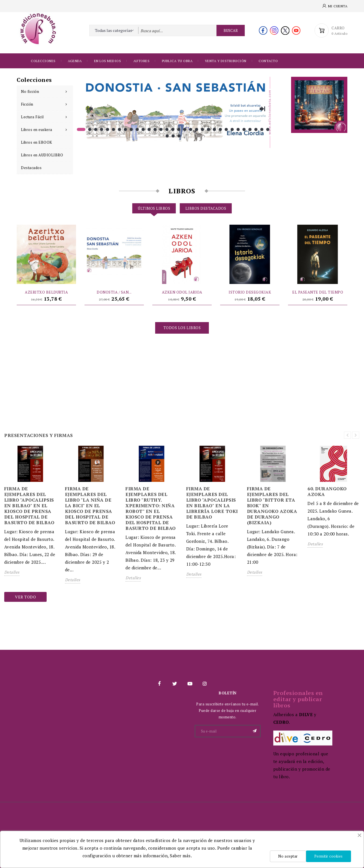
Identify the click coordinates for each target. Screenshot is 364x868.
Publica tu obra (177, 61)
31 (262, 129)
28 (244, 129)
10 (137, 129)
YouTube (190, 684)
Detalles (12, 572)
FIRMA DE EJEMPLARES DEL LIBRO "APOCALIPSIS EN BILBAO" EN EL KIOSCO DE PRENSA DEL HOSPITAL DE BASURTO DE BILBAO (29, 506)
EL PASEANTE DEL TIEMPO (318, 292)
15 (167, 129)
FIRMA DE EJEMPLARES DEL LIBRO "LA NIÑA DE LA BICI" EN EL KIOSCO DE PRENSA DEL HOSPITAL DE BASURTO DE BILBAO (90, 506)
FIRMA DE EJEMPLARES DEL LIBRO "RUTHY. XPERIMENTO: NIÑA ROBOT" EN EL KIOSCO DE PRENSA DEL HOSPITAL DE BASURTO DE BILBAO (151, 508)
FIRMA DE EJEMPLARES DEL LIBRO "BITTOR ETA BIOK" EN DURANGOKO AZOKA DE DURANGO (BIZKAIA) (272, 506)
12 (149, 129)
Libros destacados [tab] (206, 208)
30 (256, 129)
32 (268, 129)
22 (208, 129)
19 (191, 129)
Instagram (205, 684)
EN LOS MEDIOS (108, 61)
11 (143, 129)
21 (202, 129)
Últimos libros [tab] (154, 208)
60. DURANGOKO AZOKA (327, 491)
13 (155, 129)
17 (179, 129)
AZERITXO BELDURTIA (46, 292)
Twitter (174, 684)
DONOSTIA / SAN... (114, 292)
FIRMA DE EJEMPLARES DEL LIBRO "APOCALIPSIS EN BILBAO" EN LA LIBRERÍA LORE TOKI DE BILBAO (212, 503)
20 (197, 129)
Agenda (75, 61)
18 (185, 129)
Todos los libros (182, 328)
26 (232, 129)
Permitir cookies (329, 856)
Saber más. (181, 856)
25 (226, 129)
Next (262, 109)
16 (173, 129)
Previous (90, 109)
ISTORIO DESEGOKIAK (250, 292)
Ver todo (25, 597)
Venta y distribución (226, 61)
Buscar (231, 30)
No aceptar (288, 856)
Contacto (268, 61)
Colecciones (43, 61)
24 (220, 129)
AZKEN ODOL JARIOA (182, 292)
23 (214, 129)
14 (161, 129)
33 (167, 136)
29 (250, 129)
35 (179, 136)
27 (238, 129)
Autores (142, 61)
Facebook (159, 684)
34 (173, 136)
